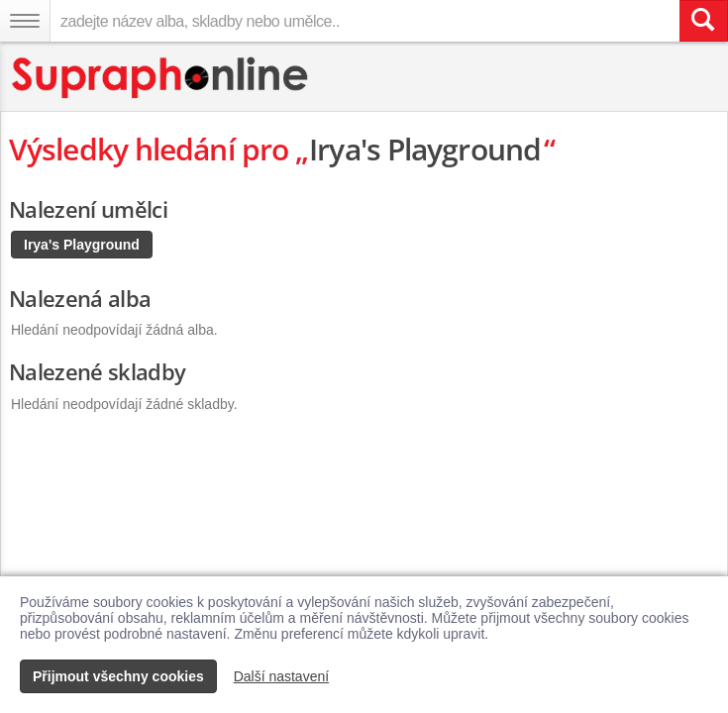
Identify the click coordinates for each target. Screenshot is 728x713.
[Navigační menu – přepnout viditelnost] (25, 21)
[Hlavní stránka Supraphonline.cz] (161, 78)
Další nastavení (282, 676)
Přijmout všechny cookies (118, 676)
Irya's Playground (82, 245)
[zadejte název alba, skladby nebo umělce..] (364, 21)
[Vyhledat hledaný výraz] (703, 21)
